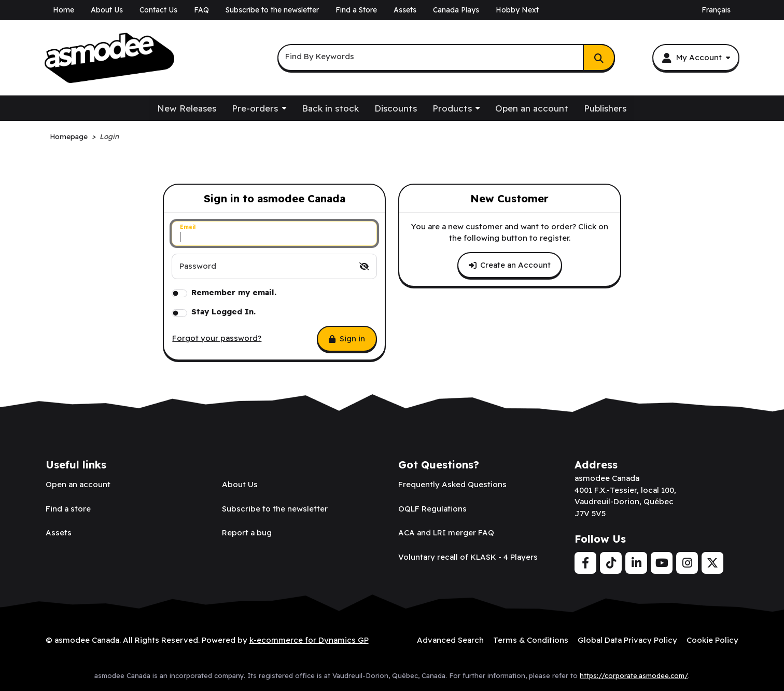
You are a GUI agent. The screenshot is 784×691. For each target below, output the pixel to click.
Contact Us (158, 10)
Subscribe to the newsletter (272, 10)
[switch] (364, 266)
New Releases (187, 108)
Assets (405, 10)
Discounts (396, 108)
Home (64, 10)
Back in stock (330, 108)
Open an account (532, 108)
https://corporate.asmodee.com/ (634, 675)
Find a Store (356, 10)
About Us (107, 10)
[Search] (599, 58)
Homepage (69, 136)
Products (452, 108)
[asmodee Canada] (109, 58)
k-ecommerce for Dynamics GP (309, 640)
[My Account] (696, 58)
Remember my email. (234, 292)
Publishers (605, 108)
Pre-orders (255, 108)
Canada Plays (456, 10)
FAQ (201, 10)
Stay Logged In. (223, 312)
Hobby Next (517, 10)
